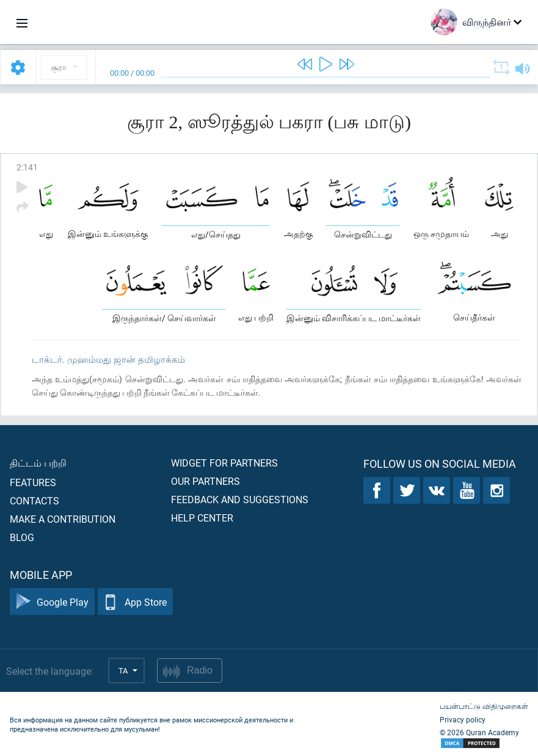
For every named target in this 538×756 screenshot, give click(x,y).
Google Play (52, 602)
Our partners (205, 481)
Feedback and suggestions (240, 499)
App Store (135, 602)
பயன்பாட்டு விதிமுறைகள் (484, 706)
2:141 (27, 167)
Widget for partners (224, 463)
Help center (202, 518)
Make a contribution (63, 519)
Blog (22, 537)
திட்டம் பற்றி (38, 463)
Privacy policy (463, 719)
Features (33, 482)
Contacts (35, 500)
